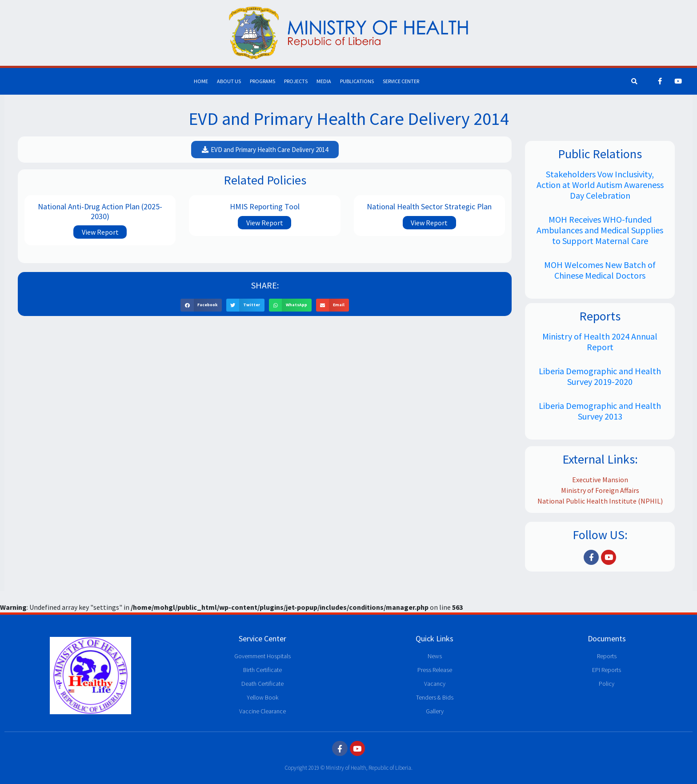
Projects (296, 81)
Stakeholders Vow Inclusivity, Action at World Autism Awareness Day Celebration (600, 185)
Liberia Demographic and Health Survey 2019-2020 (600, 376)
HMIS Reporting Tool (265, 206)
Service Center (401, 81)
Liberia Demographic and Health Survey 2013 (600, 411)
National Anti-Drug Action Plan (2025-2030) (100, 211)
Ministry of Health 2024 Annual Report (600, 342)
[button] (265, 150)
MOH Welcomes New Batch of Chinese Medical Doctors (600, 270)
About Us (229, 81)
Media (324, 81)
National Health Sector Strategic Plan (429, 206)
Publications (357, 81)
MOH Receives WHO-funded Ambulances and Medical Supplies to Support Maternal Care (600, 230)
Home (201, 81)
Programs (262, 81)
